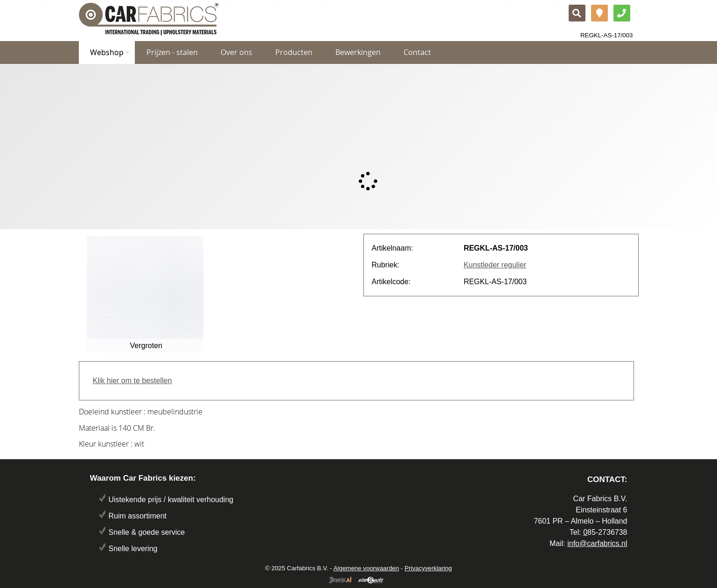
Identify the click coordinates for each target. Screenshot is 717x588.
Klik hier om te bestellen (132, 381)
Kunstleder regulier (495, 265)
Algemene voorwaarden (366, 568)
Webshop (110, 52)
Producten (294, 52)
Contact (417, 52)
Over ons (237, 52)
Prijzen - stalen (172, 52)
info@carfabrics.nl (597, 543)
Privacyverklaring (428, 568)
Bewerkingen (358, 52)
